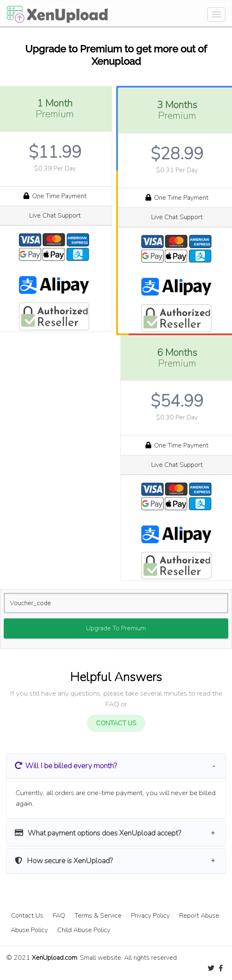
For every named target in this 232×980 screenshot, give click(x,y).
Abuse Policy (29, 930)
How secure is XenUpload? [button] (64, 861)
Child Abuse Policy (84, 930)
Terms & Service (98, 916)
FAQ (59, 916)
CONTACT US (116, 723)
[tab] (116, 766)
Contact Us (27, 916)
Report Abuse (199, 916)
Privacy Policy (150, 916)
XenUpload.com (54, 958)
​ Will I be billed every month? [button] (66, 766)
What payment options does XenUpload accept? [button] (98, 833)
